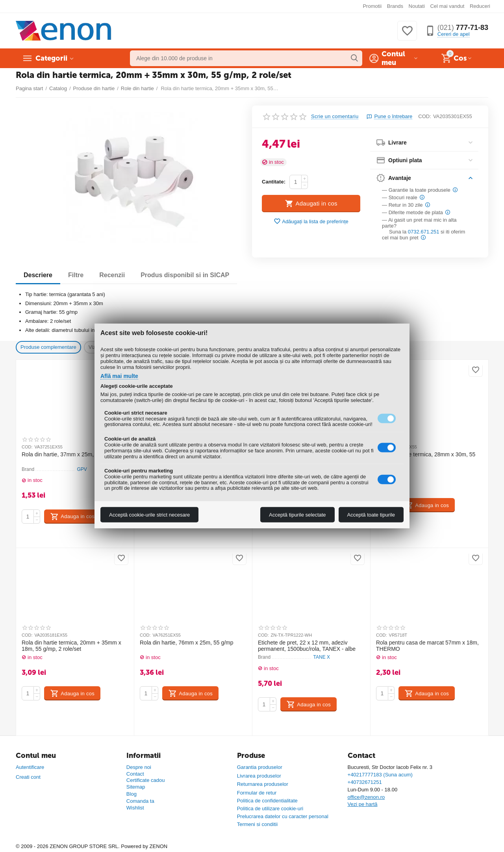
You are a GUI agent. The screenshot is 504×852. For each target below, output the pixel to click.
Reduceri (480, 6)
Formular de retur (257, 793)
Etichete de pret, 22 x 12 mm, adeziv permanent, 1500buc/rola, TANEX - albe (307, 646)
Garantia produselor (260, 767)
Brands (395, 6)
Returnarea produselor (263, 784)
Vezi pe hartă (363, 804)
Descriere (38, 275)
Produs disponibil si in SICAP (185, 275)
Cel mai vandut (447, 6)
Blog (132, 794)
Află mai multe (119, 376)
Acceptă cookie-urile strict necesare (149, 515)
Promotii (372, 6)
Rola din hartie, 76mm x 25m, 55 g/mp (187, 643)
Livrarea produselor (259, 776)
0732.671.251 (424, 232)
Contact (135, 774)
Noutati (417, 6)
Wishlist (135, 808)
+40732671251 (365, 782)
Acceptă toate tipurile (371, 515)
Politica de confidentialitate (267, 801)
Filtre (76, 275)
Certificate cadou (146, 780)
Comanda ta (140, 801)
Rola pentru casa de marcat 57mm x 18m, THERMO (427, 646)
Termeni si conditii (257, 824)
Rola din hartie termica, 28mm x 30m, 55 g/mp (426, 458)
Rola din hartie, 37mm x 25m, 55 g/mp (69, 454)
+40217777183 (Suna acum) (380, 775)
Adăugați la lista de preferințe (311, 221)
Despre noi (139, 767)
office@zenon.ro (366, 797)
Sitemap (136, 787)
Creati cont (28, 777)
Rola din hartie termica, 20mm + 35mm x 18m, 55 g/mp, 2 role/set (71, 646)
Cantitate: (274, 182)
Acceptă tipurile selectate (297, 515)
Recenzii (112, 275)
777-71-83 (463, 28)
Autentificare (30, 767)
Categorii (51, 58)
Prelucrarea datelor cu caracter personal (283, 816)
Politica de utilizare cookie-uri (270, 808)
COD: (425, 116)
